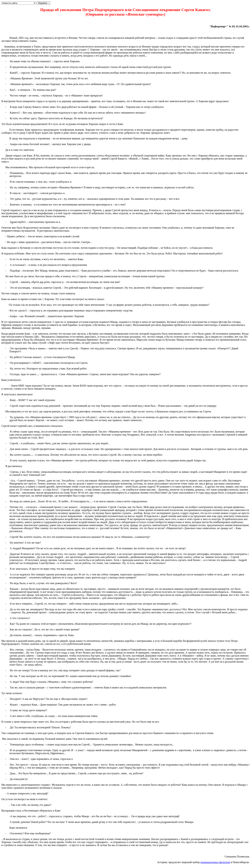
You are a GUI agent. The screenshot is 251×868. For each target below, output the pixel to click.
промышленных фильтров (215, 862)
